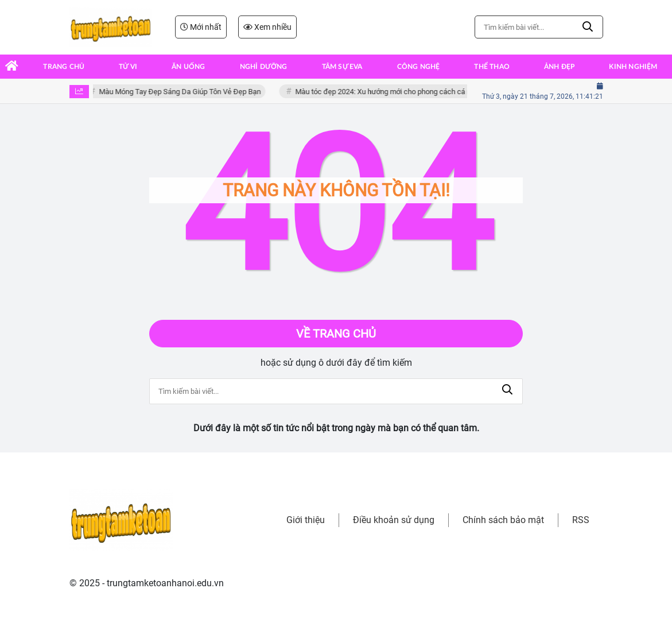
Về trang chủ (336, 334)
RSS (581, 520)
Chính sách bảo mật (503, 520)
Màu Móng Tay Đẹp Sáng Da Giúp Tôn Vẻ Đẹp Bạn (181, 92)
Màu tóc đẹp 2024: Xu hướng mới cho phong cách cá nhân (391, 92)
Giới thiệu (306, 520)
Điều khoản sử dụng (394, 520)
